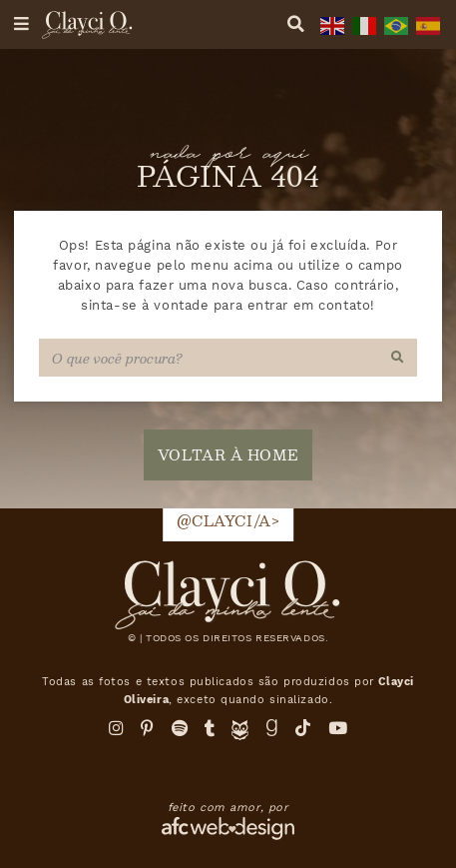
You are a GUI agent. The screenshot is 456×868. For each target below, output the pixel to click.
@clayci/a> (228, 520)
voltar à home (228, 454)
